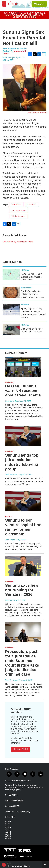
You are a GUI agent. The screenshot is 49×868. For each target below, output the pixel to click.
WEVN (8, 832)
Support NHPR (21, 749)
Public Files (10, 817)
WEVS (8, 838)
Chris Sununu (18, 216)
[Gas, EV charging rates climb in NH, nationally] (11, 330)
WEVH (8, 828)
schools (31, 205)
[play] (4, 865)
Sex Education (19, 210)
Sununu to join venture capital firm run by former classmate (23, 527)
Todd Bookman (11, 475)
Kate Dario (10, 401)
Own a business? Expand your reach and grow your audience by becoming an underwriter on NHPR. (25, 15)
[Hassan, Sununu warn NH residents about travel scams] (23, 367)
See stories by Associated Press (18, 242)
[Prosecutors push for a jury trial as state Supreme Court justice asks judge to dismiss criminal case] (23, 632)
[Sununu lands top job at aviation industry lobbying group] (23, 436)
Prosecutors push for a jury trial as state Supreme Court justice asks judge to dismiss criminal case (22, 663)
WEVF (8, 826)
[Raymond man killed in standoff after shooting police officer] (11, 275)
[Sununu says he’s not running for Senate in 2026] (23, 566)
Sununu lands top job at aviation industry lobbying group (22, 462)
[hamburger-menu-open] (4, 4)
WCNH (8, 822)
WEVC (8, 824)
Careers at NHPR (12, 806)
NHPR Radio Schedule (15, 801)
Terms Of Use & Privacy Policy (18, 812)
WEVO (8, 834)
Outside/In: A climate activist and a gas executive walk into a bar (32, 294)
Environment (27, 287)
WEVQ (8, 836)
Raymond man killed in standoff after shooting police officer (31, 277)
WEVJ (8, 830)
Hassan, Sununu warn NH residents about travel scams (23, 391)
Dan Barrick (10, 600)
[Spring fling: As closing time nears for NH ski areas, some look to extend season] (11, 309)
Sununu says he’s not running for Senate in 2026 (22, 590)
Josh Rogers (10, 540)
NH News (16, 205)
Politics (8, 516)
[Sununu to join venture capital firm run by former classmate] (23, 501)
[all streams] (46, 865)
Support (40, 4)
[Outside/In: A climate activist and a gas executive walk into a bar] (11, 292)
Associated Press (15, 235)
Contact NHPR (11, 795)
